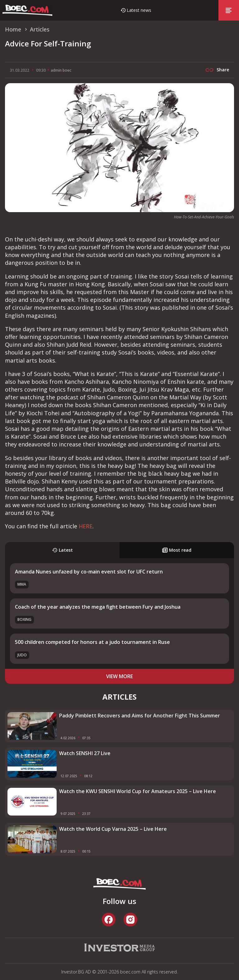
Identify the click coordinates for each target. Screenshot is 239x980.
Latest (62, 550)
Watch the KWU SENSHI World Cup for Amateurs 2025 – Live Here (138, 791)
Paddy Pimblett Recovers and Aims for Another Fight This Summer (140, 716)
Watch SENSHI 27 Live (85, 753)
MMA (22, 584)
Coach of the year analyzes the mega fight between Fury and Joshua (98, 607)
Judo (22, 655)
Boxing (24, 619)
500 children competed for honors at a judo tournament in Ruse (92, 642)
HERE (86, 526)
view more (119, 676)
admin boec (61, 70)
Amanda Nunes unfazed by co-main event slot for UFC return (89, 572)
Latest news (139, 10)
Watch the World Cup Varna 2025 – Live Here (113, 829)
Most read (177, 550)
